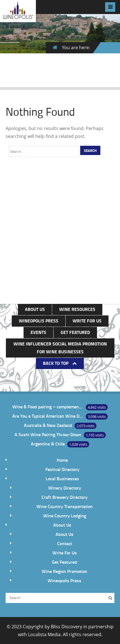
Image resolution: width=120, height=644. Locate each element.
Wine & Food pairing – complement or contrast (48, 407)
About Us (35, 309)
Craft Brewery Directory (64, 497)
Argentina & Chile (48, 444)
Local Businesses (62, 478)
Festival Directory (62, 469)
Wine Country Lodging (65, 516)
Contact (65, 543)
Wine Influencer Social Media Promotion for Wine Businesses (60, 348)
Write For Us (87, 321)
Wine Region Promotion (64, 571)
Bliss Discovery (66, 627)
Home (109, 47)
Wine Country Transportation (65, 506)
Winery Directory (65, 488)
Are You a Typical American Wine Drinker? (48, 416)
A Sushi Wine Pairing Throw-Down (48, 434)
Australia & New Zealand (48, 425)
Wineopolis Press (39, 321)
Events (38, 332)
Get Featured (75, 332)
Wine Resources (77, 309)
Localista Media (44, 634)
